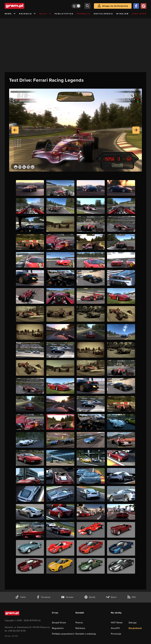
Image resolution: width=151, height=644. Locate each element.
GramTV (115, 628)
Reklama (80, 628)
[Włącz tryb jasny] (76, 6)
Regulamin (58, 628)
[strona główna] (22, 6)
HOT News (117, 623)
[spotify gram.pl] (90, 597)
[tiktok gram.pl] (20, 597)
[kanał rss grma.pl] (131, 597)
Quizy (45, 14)
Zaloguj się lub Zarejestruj (115, 6)
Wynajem (122, 14)
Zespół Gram (59, 623)
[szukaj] (87, 6)
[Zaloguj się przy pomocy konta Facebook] (136, 6)
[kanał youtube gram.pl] (67, 597)
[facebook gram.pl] (43, 597)
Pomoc (79, 623)
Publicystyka (64, 14)
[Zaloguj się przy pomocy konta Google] (143, 6)
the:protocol (135, 628)
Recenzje (28, 14)
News (10, 14)
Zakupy (133, 623)
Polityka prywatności (63, 634)
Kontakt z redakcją (86, 634)
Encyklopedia (103, 14)
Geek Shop (139, 14)
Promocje (84, 14)
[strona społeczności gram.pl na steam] (111, 597)
